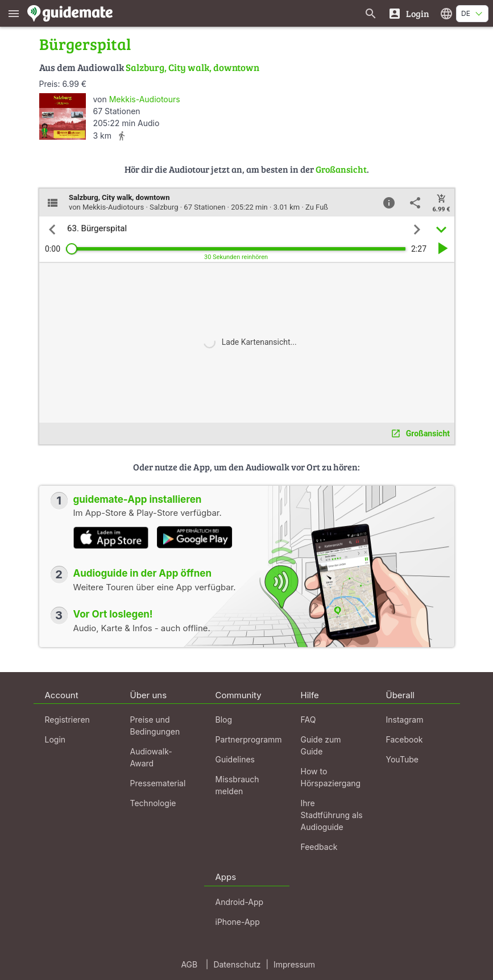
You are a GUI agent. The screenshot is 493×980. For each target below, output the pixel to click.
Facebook (405, 739)
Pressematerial (158, 783)
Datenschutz (237, 964)
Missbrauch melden (237, 785)
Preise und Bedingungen (155, 725)
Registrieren (67, 720)
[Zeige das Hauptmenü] (14, 13)
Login (55, 739)
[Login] (409, 13)
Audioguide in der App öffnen (143, 573)
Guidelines (235, 759)
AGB (189, 964)
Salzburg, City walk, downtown (192, 67)
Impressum (294, 964)
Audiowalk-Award (151, 757)
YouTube (402, 759)
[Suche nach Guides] (371, 13)
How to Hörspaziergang (331, 777)
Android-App (240, 902)
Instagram (405, 720)
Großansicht (341, 169)
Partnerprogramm (249, 739)
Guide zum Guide (321, 745)
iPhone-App (238, 922)
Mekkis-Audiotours (145, 99)
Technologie (153, 803)
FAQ (308, 720)
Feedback (319, 847)
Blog (224, 720)
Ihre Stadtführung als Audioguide (332, 815)
